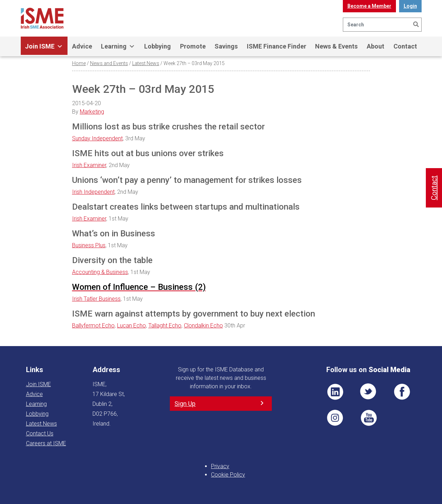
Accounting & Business (100, 272)
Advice (82, 46)
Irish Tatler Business (96, 299)
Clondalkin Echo (203, 326)
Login (410, 6)
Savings (226, 46)
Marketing (92, 112)
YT (369, 418)
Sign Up (185, 404)
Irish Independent (93, 192)
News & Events (336, 46)
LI (335, 392)
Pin (335, 418)
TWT (369, 392)
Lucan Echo (132, 326)
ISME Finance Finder (277, 46)
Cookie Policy (228, 475)
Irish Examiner (89, 165)
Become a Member (369, 6)
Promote (193, 46)
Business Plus (89, 245)
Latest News (146, 63)
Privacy (220, 466)
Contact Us (40, 433)
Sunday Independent (97, 138)
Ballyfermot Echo (93, 326)
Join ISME (44, 46)
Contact (405, 46)
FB (402, 392)
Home (79, 63)
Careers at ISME (46, 443)
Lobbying (158, 46)
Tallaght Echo (165, 326)
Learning (118, 46)
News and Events (109, 63)
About (376, 46)
